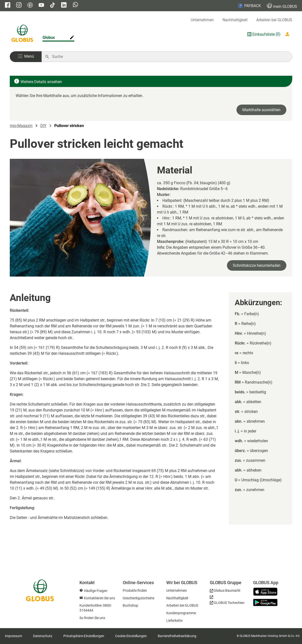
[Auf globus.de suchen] (169, 57)
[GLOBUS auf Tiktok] (53, 5)
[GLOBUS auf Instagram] (19, 5)
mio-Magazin (21, 126)
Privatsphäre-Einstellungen (84, 636)
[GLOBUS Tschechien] (227, 601)
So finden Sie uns (92, 618)
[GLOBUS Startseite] (22, 34)
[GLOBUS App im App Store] (267, 592)
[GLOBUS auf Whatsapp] (75, 5)
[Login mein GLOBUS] (288, 34)
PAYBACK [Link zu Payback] (249, 6)
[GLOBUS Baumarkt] (225, 591)
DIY (43, 126)
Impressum (13, 636)
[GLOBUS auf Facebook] (8, 5)
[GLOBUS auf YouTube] (41, 5)
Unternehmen (202, 20)
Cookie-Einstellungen (131, 636)
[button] (26, 57)
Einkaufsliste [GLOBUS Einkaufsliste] (263, 34)
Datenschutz (43, 636)
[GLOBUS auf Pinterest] (30, 5)
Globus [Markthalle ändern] (49, 38)
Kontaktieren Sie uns (99, 598)
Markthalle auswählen (261, 110)
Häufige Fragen (96, 591)
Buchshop (130, 605)
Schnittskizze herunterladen (257, 265)
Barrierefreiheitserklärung (177, 636)
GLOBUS (282, 6)
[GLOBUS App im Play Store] (265, 602)
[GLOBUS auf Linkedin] (64, 5)
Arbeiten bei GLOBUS (274, 20)
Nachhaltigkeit (235, 20)
